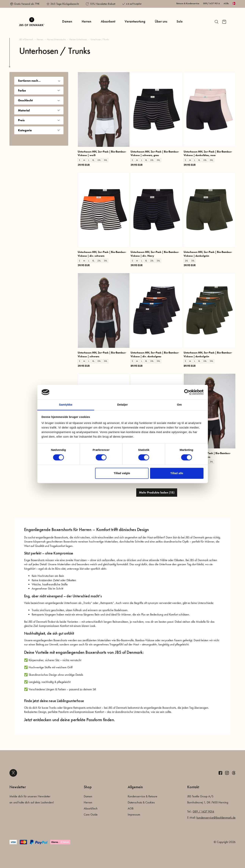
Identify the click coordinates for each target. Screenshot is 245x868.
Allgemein (135, 787)
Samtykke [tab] (66, 405)
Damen (67, 21)
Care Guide (91, 814)
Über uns (161, 21)
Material (39, 110)
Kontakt (193, 787)
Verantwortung (135, 21)
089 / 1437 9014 (203, 811)
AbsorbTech (91, 808)
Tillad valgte (122, 473)
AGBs (226, 3)
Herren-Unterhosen (78, 39)
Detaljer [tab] (123, 405)
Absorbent (108, 21)
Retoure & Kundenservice (188, 3)
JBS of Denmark (26, 39)
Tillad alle (177, 473)
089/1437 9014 (211, 3)
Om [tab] (179, 405)
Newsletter (18, 787)
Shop (88, 787)
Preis (39, 120)
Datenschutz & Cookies (141, 802)
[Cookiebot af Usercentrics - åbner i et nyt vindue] (187, 392)
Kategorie (39, 130)
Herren (86, 21)
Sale (180, 21)
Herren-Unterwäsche (56, 39)
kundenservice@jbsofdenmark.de (216, 818)
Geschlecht (39, 100)
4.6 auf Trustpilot (134, 4)
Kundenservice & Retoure (142, 796)
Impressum (134, 814)
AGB (131, 808)
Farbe (39, 90)
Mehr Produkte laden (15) (157, 492)
